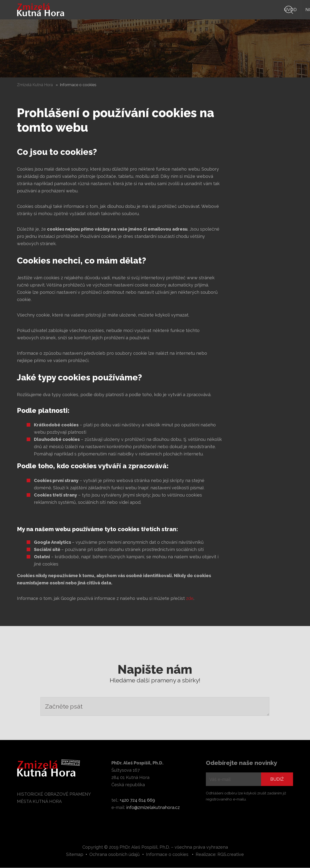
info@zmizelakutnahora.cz (153, 808)
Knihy (182, 10)
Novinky (156, 10)
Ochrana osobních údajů (115, 855)
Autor (235, 10)
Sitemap (75, 855)
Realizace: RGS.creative (220, 855)
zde (190, 598)
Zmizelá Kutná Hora (35, 85)
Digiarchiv (264, 10)
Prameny (208, 10)
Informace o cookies (167, 855)
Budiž (277, 779)
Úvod (131, 10)
